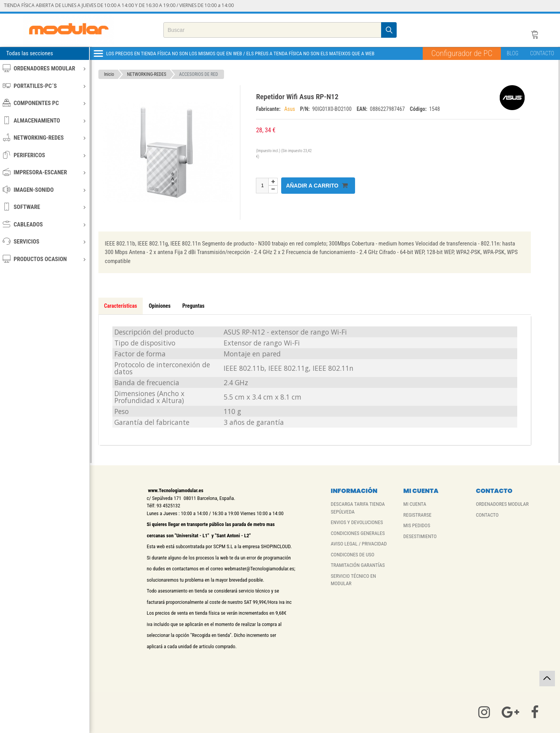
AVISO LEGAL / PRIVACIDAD (359, 544)
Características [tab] (121, 306)
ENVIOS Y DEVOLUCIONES (357, 522)
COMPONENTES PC (44, 103)
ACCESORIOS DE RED (198, 74)
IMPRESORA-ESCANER (44, 172)
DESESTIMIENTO (420, 536)
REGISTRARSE (417, 515)
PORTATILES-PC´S (44, 86)
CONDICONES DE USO (352, 555)
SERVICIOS (44, 241)
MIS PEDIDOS (417, 525)
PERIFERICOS (44, 155)
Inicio (109, 74)
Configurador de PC (462, 53)
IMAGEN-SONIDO (44, 190)
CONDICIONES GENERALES (358, 533)
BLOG (513, 53)
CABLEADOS (44, 224)
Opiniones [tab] (159, 306)
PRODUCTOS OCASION (44, 259)
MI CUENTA (415, 504)
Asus (290, 109)
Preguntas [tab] (193, 306)
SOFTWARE (44, 207)
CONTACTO (542, 53)
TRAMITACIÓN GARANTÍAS (358, 565)
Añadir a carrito (317, 185)
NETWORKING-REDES (44, 138)
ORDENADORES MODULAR (44, 68)
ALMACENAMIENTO (44, 120)
